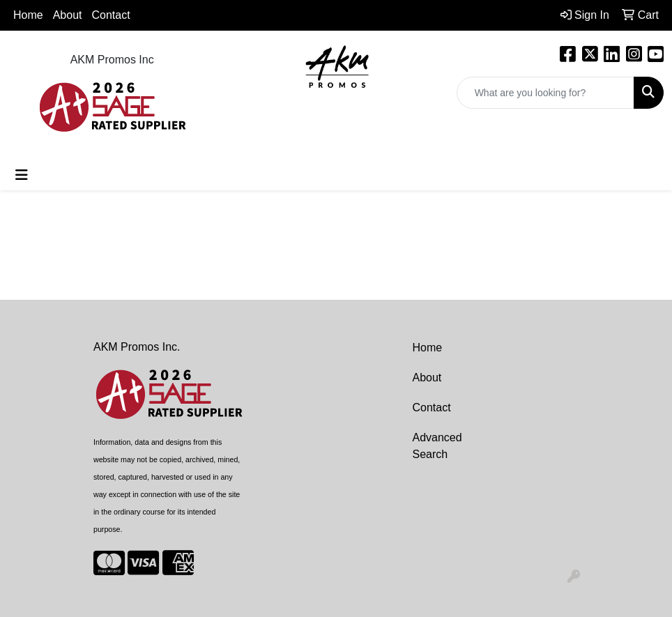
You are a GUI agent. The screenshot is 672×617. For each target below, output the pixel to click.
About (427, 378)
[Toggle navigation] (22, 175)
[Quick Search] (545, 93)
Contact (111, 15)
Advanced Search (437, 446)
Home (28, 15)
